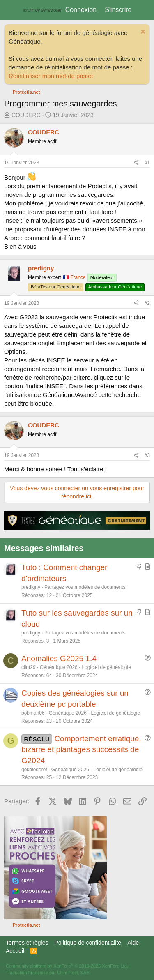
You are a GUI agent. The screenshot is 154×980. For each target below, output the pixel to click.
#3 (147, 455)
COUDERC (26, 115)
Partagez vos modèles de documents (85, 587)
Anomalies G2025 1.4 (59, 658)
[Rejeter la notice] (142, 33)
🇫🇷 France (74, 277)
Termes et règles (27, 943)
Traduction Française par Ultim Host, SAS (48, 973)
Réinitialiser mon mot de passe (51, 76)
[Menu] (11, 10)
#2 (147, 303)
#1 (147, 163)
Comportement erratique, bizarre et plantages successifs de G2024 (81, 749)
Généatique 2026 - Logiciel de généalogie (85, 667)
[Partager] (136, 163)
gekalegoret (34, 770)
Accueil (15, 951)
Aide (133, 943)
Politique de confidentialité (88, 943)
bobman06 (33, 713)
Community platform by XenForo (67, 966)
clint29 (29, 667)
